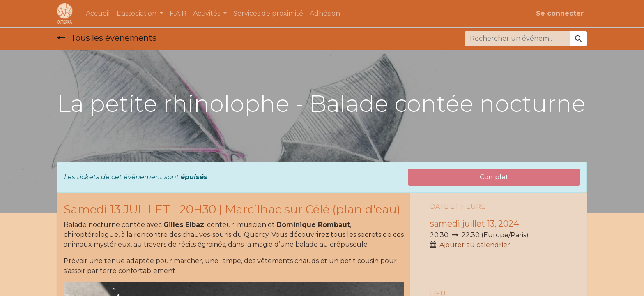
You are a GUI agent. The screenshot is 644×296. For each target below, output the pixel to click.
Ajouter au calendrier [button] (475, 245)
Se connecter (560, 13)
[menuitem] (98, 14)
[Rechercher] (578, 39)
